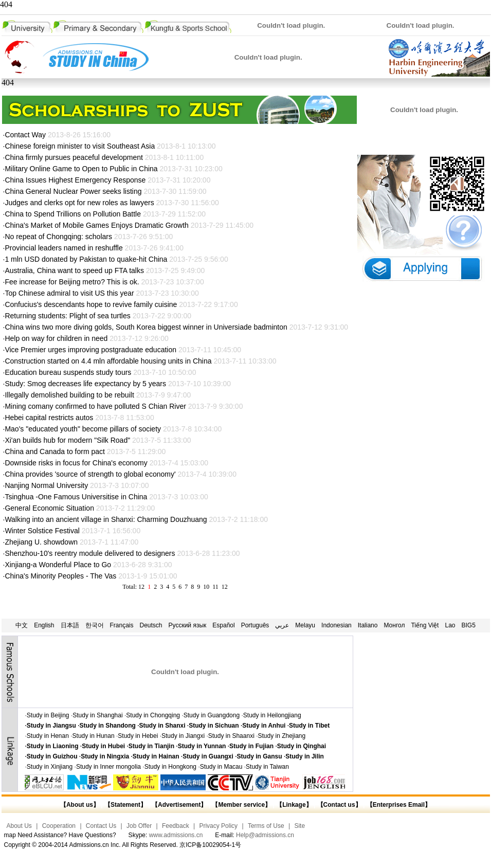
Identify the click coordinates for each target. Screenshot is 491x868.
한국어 (95, 625)
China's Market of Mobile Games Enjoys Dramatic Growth (96, 225)
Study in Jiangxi (183, 736)
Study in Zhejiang (281, 736)
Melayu (305, 625)
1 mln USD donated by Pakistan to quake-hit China (86, 259)
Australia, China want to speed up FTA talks (74, 270)
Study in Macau (221, 767)
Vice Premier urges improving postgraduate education (90, 350)
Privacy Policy (218, 826)
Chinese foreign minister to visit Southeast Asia (80, 146)
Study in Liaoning (53, 746)
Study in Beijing (48, 715)
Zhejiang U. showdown (41, 542)
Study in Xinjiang (50, 767)
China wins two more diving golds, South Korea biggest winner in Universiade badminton (146, 327)
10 (206, 587)
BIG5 (469, 625)
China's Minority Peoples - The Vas (60, 576)
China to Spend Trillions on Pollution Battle (73, 214)
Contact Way (25, 135)
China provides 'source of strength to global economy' (90, 474)
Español (223, 625)
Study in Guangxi (208, 756)
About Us (19, 826)
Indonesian (337, 625)
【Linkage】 (294, 805)
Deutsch (151, 625)
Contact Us (101, 826)
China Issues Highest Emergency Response (76, 180)
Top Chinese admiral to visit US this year (69, 293)
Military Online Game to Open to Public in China (81, 169)
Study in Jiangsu (51, 726)
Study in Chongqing (153, 715)
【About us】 (80, 805)
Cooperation (59, 826)
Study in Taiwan (267, 767)
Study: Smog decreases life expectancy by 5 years (85, 384)
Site (299, 826)
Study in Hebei (138, 736)
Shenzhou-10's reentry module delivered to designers (90, 553)
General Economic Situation (50, 508)
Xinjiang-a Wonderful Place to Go (58, 565)
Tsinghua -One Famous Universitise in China (76, 497)
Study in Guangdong (212, 715)
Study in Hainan (156, 756)
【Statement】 (125, 805)
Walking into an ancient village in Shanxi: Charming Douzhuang (106, 519)
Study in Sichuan (214, 726)
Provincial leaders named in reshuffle (63, 248)
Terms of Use (266, 826)
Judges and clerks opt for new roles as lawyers (79, 203)
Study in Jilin (305, 756)
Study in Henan (48, 736)
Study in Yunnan (202, 746)
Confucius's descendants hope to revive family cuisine (91, 304)
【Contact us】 (338, 805)
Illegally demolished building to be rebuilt (69, 395)
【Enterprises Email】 (399, 805)
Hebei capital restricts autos (49, 418)
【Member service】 (241, 805)
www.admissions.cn (176, 835)
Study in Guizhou (52, 756)
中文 (22, 625)
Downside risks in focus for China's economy (76, 463)
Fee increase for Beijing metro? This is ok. (72, 282)
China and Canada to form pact (56, 451)
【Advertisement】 (179, 805)
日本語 (70, 625)
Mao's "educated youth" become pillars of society (83, 429)
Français (122, 625)
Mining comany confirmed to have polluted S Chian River (95, 406)
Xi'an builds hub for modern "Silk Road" (67, 440)
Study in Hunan (94, 736)
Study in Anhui (264, 726)
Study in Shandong (108, 726)
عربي (282, 625)
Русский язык (188, 625)
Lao (450, 625)
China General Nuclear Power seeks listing (73, 191)
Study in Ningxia (105, 756)
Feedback (176, 826)
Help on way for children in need (56, 338)
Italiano (368, 625)
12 (225, 587)
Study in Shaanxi (231, 736)
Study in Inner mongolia (108, 767)
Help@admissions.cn (265, 835)
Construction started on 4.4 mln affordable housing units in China (108, 361)
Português (255, 625)
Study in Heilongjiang (272, 715)
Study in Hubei (103, 746)
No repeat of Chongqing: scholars (58, 237)
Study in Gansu (260, 756)
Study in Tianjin (151, 746)
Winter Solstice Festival (42, 531)
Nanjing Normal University (46, 485)
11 (215, 587)
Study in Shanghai (97, 715)
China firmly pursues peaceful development (74, 157)
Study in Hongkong (170, 767)
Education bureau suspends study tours (68, 372)
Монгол (394, 625)
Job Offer (139, 826)
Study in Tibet (309, 726)
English (44, 625)
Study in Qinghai (302, 746)
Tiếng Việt (425, 625)
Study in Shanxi (162, 726)
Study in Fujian (251, 746)
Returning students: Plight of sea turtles (67, 316)
